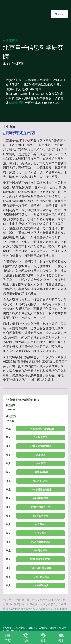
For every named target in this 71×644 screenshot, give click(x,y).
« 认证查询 (10, 41)
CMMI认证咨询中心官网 (21, 14)
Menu (60, 14)
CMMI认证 (16, 103)
